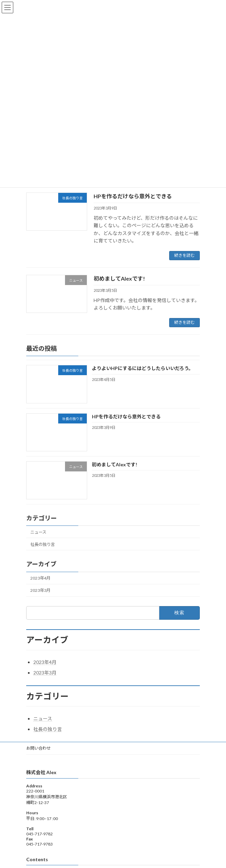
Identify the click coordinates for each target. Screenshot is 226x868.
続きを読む (184, 255)
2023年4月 (40, 578)
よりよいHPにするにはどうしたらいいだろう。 (143, 368)
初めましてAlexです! (119, 278)
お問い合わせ (38, 748)
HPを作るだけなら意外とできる (133, 196)
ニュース (38, 532)
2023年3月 (40, 590)
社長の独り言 (43, 544)
